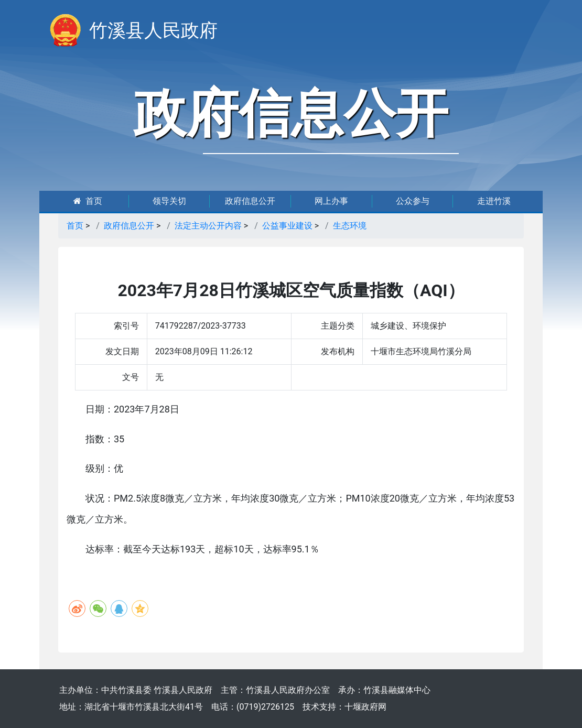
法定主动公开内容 (208, 226)
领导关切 (169, 201)
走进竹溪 (494, 201)
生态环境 (350, 226)
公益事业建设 (287, 226)
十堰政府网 (365, 707)
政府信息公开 (250, 201)
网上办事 (331, 201)
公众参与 (413, 201)
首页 (88, 201)
